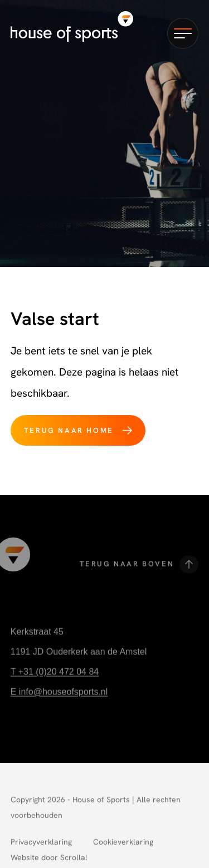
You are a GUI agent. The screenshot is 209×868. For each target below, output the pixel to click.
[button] (183, 33)
